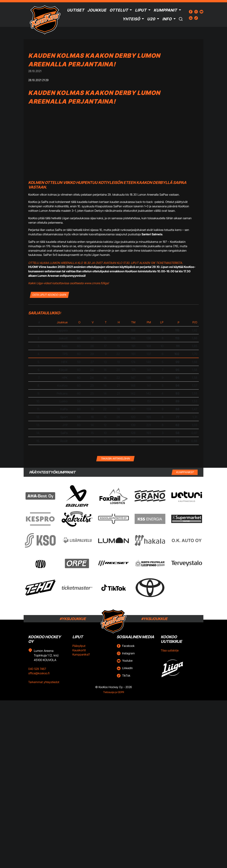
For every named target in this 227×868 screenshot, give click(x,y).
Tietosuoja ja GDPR (114, 692)
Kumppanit (165, 10)
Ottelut (119, 10)
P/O (195, 322)
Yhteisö (131, 19)
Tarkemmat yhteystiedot (44, 682)
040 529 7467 (37, 669)
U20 (151, 19)
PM (149, 322)
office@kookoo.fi (39, 673)
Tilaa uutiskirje (170, 650)
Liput (141, 10)
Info (167, 19)
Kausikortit (79, 650)
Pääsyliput (79, 646)
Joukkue (97, 10)
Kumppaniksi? (81, 654)
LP (162, 322)
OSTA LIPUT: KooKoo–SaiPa (49, 295)
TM (133, 322)
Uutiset (76, 10)
